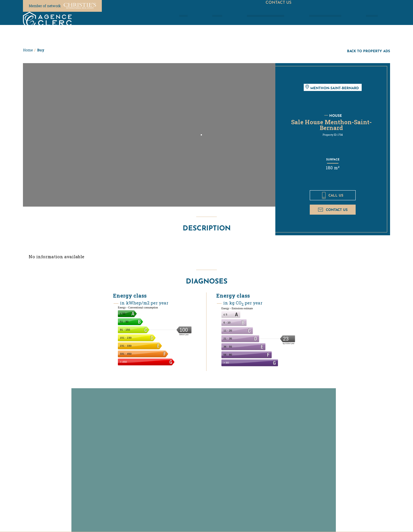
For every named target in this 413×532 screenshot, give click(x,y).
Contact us (333, 210)
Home (28, 50)
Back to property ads (369, 51)
